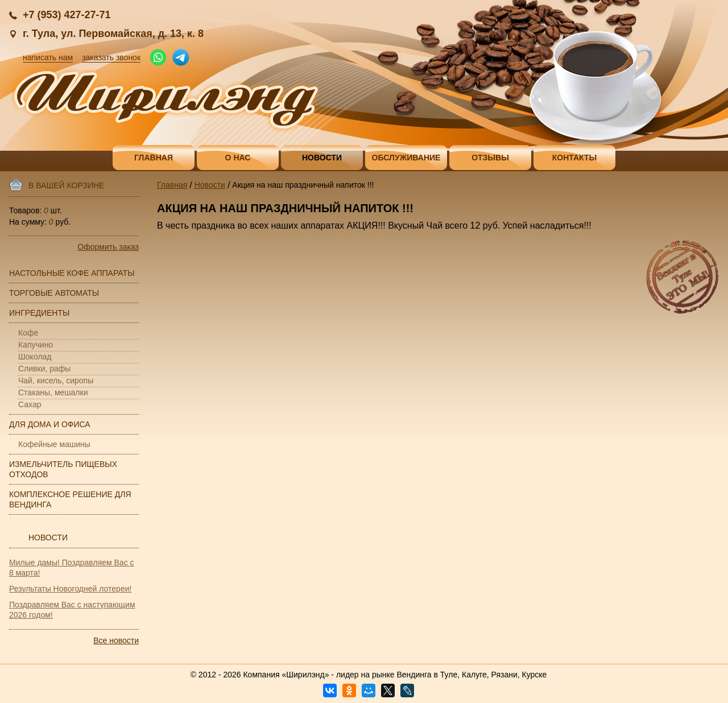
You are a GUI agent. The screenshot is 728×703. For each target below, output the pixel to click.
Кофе (28, 333)
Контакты (574, 158)
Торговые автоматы (54, 293)
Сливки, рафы (44, 369)
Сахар (30, 404)
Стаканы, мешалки (53, 392)
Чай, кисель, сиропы (56, 381)
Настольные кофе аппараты (72, 273)
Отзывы (490, 158)
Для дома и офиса (50, 424)
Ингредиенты (39, 313)
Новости (322, 158)
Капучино (36, 345)
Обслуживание (406, 158)
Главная (154, 158)
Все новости (116, 640)
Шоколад (35, 357)
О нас (238, 158)
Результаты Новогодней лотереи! (70, 589)
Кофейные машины (54, 444)
